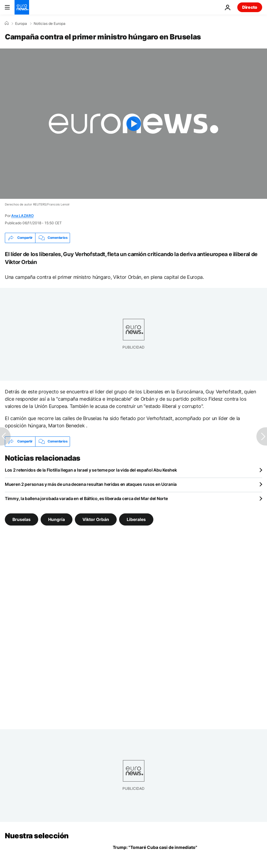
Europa (21, 24)
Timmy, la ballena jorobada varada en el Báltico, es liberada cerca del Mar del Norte (86, 498)
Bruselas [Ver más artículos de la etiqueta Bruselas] (22, 519)
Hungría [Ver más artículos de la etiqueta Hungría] (57, 519)
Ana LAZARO (22, 216)
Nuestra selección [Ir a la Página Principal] (37, 836)
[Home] (7, 23)
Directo (250, 7)
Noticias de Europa (50, 24)
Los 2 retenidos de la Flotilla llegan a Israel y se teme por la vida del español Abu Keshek (91, 470)
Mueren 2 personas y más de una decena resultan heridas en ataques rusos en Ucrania (91, 484)
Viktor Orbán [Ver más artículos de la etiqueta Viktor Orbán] (96, 519)
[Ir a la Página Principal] (22, 7)
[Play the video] (133, 124)
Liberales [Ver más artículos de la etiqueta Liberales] (136, 519)
